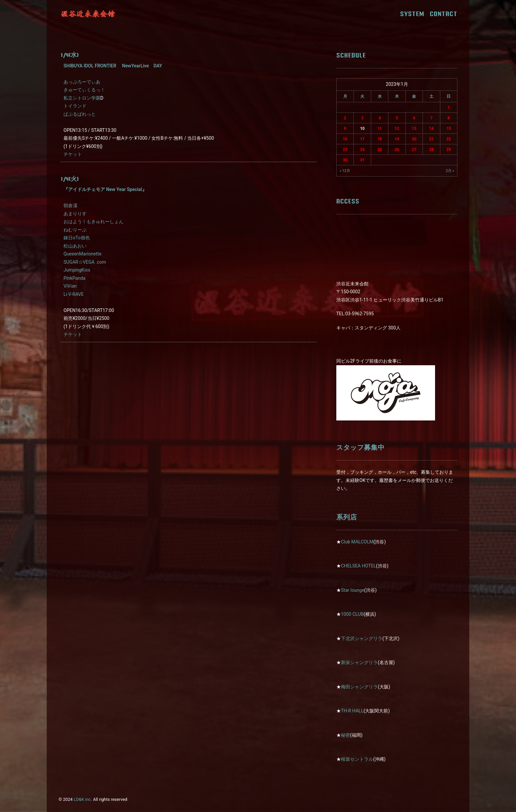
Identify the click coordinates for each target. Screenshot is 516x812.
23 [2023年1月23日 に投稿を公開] (345, 150)
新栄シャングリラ (359, 662)
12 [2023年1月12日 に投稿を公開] (397, 129)
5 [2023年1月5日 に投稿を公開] (397, 118)
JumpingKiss (77, 270)
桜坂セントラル (357, 759)
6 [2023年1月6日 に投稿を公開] (414, 118)
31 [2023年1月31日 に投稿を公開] (362, 160)
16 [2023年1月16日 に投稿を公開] (345, 139)
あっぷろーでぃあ (82, 82)
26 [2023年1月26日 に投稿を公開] (397, 150)
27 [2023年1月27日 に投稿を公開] (414, 150)
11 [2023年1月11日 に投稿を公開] (380, 129)
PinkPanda (75, 278)
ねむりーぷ (75, 230)
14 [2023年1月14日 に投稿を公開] (431, 129)
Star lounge (353, 590)
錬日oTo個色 (77, 238)
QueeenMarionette (82, 254)
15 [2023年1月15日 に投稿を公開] (449, 129)
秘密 (346, 735)
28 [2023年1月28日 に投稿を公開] (431, 150)
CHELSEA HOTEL (359, 566)
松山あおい (75, 246)
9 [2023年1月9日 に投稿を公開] (345, 129)
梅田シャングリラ (359, 687)
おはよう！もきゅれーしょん (93, 222)
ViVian (70, 286)
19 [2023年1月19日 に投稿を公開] (397, 139)
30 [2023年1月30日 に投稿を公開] (345, 160)
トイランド (75, 106)
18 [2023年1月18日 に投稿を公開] (380, 139)
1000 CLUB (352, 614)
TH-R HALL (352, 711)
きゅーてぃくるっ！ (84, 90)
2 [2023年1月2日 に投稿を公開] (345, 118)
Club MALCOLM (357, 542)
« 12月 (345, 171)
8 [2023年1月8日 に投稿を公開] (449, 118)
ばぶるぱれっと (80, 114)
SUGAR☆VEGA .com (85, 262)
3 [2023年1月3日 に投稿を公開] (362, 118)
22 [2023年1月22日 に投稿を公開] (449, 139)
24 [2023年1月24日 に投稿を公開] (362, 150)
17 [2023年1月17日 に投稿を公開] (362, 139)
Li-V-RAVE (74, 294)
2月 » (450, 171)
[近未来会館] (88, 14)
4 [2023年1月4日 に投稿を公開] (380, 118)
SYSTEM (414, 14)
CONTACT (444, 14)
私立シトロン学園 (82, 98)
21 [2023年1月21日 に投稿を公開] (431, 139)
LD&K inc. (83, 799)
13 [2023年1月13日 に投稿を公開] (414, 129)
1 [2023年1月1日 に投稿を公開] (449, 107)
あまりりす (75, 214)
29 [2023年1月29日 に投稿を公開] (449, 150)
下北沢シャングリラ (362, 638)
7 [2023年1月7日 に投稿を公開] (431, 118)
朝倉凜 (70, 205)
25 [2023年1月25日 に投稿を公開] (380, 150)
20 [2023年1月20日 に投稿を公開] (414, 139)
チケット (73, 154)
